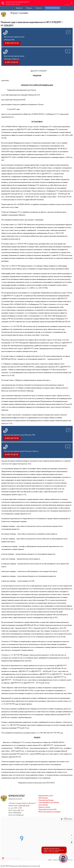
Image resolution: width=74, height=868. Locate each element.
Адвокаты (19, 8)
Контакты (39, 8)
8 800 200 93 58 (24, 806)
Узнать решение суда (53, 8)
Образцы (29, 8)
